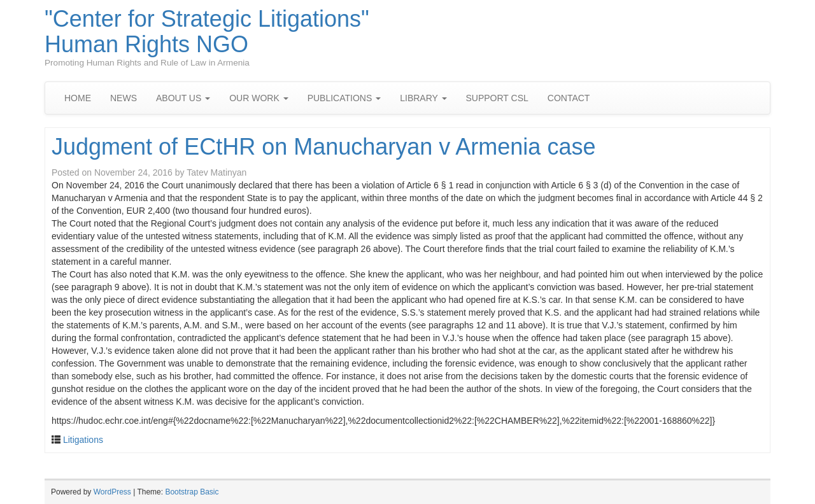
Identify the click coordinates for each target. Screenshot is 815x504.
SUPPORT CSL (497, 98)
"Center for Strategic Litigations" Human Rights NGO (207, 31)
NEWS (124, 98)
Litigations (83, 440)
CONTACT (569, 98)
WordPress (112, 492)
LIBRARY (423, 98)
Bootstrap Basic (192, 492)
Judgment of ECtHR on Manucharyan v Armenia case (323, 147)
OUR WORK (259, 98)
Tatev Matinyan (216, 172)
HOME (78, 98)
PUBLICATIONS (344, 98)
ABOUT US (183, 98)
